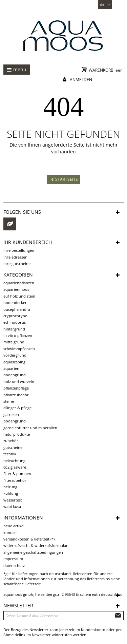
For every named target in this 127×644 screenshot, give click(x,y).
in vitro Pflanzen (18, 335)
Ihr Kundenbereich (28, 242)
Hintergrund (14, 329)
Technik (10, 454)
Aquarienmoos (16, 289)
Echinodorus (15, 322)
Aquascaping (14, 362)
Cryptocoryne (15, 316)
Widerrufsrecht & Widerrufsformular (36, 545)
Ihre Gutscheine (17, 263)
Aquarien (11, 368)
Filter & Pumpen (17, 473)
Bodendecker (15, 302)
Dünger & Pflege (17, 408)
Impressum (13, 559)
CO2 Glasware (15, 467)
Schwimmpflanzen (19, 349)
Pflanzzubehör (16, 395)
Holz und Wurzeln (19, 382)
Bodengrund (15, 375)
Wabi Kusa (12, 506)
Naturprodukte (17, 434)
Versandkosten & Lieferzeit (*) (29, 539)
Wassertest (13, 500)
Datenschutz (14, 565)
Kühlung (11, 493)
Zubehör (11, 441)
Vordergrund (15, 355)
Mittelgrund (14, 342)
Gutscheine (13, 447)
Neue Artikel (14, 526)
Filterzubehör (15, 480)
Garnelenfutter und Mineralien (30, 428)
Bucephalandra (17, 309)
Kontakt (10, 533)
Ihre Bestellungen (19, 250)
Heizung (10, 487)
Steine (9, 401)
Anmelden (81, 80)
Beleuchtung (14, 461)
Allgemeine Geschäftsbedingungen (33, 552)
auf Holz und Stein (19, 296)
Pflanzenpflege (16, 388)
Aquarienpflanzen (19, 283)
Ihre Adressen (15, 257)
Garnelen (11, 414)
